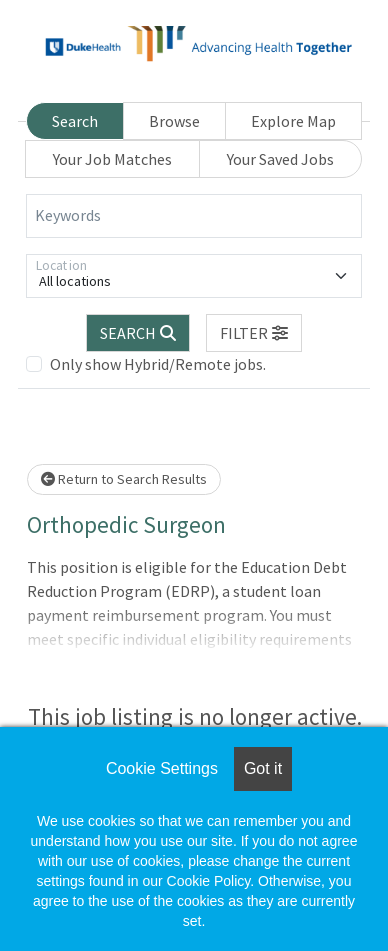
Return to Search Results (124, 479)
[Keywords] (194, 216)
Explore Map (293, 121)
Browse (174, 121)
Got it (263, 768)
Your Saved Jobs (280, 159)
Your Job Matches (112, 159)
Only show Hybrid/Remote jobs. (158, 364)
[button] (254, 333)
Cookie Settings (162, 768)
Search (75, 121)
